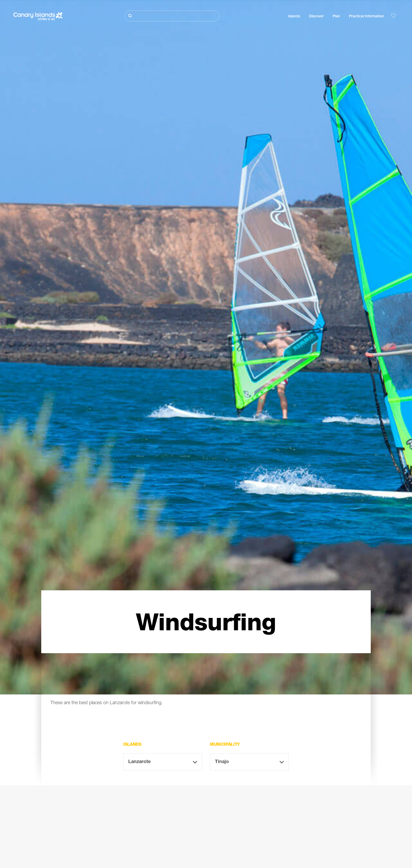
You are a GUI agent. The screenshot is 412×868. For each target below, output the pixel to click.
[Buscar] (172, 16)
